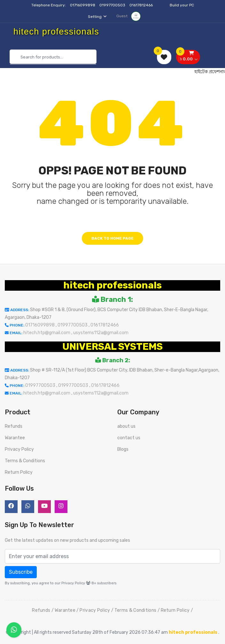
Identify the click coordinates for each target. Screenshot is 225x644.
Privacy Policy (19, 449)
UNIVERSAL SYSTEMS (112, 347)
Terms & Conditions (25, 461)
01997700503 (113, 5)
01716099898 (83, 5)
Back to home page (112, 238)
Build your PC (182, 5)
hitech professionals (112, 285)
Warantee (15, 438)
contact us (129, 438)
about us (126, 426)
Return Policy (19, 472)
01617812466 (142, 5)
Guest (128, 16)
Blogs (123, 449)
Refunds (14, 426)
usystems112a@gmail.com (101, 333)
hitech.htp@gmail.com (47, 333)
